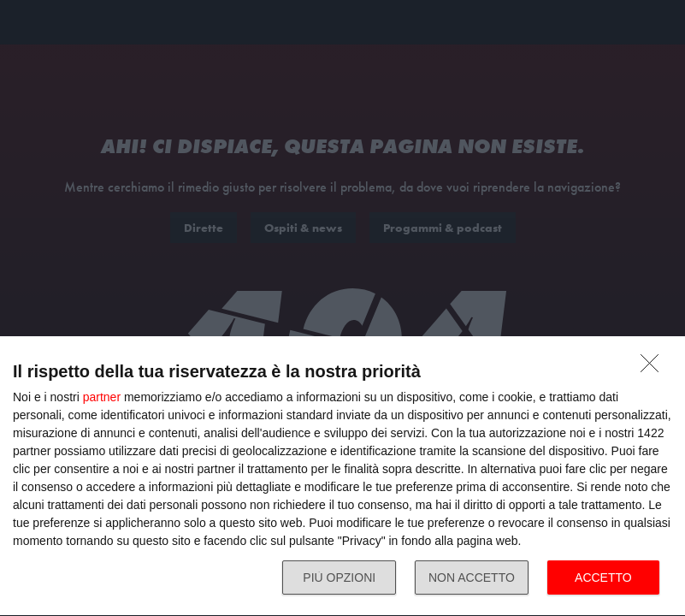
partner (102, 397)
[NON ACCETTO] (654, 368)
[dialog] (342, 477)
